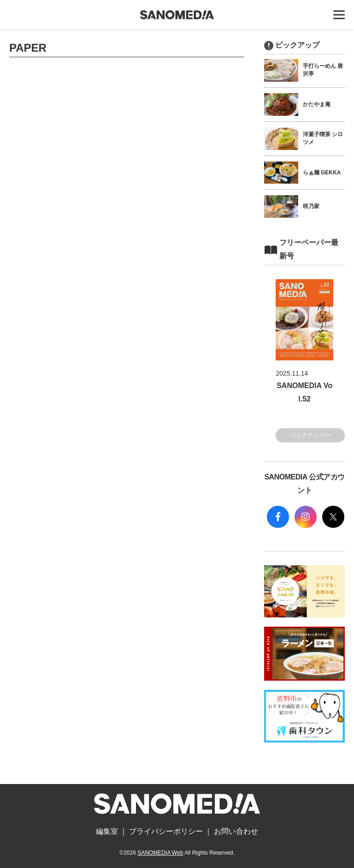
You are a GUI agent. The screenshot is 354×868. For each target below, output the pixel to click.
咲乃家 (311, 206)
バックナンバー (310, 435)
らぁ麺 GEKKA (322, 173)
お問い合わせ (236, 831)
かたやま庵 (317, 104)
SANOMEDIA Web (160, 853)
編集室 (107, 831)
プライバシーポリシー (166, 831)
